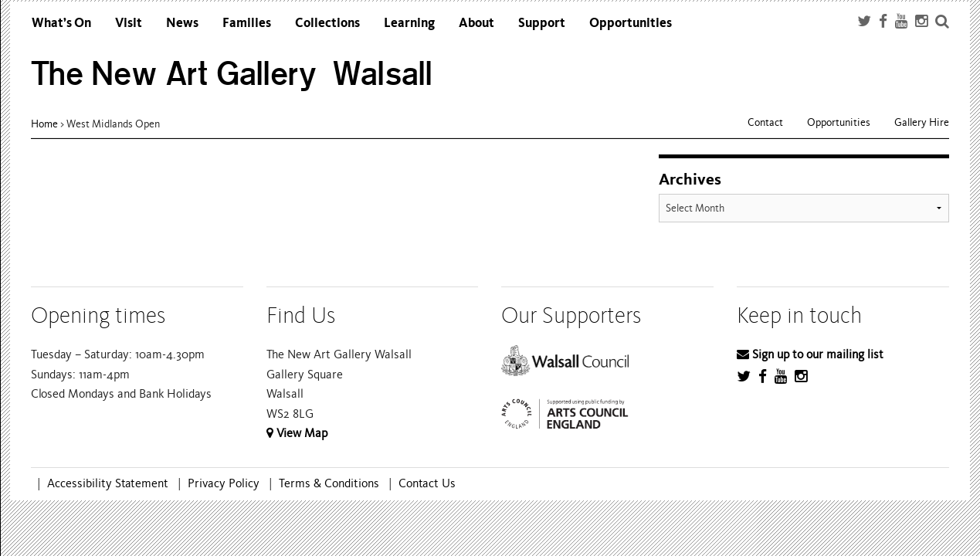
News (182, 23)
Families (247, 23)
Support (542, 23)
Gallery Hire (922, 122)
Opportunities (631, 23)
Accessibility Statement (108, 483)
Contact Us (427, 483)
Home (44, 124)
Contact (765, 122)
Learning (409, 23)
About (476, 23)
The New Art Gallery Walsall (232, 74)
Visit (129, 23)
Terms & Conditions (329, 483)
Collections (327, 23)
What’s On (61, 23)
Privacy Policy (224, 483)
